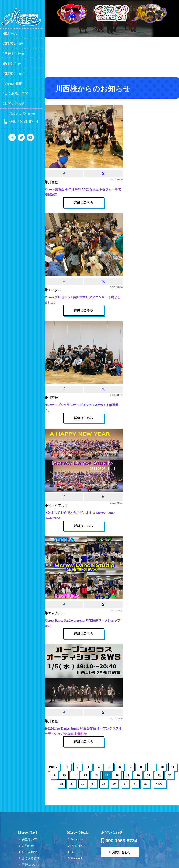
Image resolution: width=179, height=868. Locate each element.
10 (162, 767)
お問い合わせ (120, 852)
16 (96, 775)
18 (117, 775)
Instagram (77, 839)
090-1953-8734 (21, 121)
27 (93, 784)
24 (61, 784)
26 (82, 784)
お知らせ (28, 846)
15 (85, 775)
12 (54, 775)
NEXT (160, 784)
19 (128, 775)
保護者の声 (29, 839)
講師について (31, 865)
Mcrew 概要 (29, 852)
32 (146, 784)
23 (170, 775)
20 (138, 775)
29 (114, 784)
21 (149, 775)
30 (125, 784)
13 (64, 775)
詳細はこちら (84, 202)
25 (72, 784)
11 (173, 767)
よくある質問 (31, 858)
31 (135, 784)
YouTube (77, 846)
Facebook (77, 858)
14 (75, 775)
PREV (53, 767)
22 (159, 775)
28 (104, 784)
